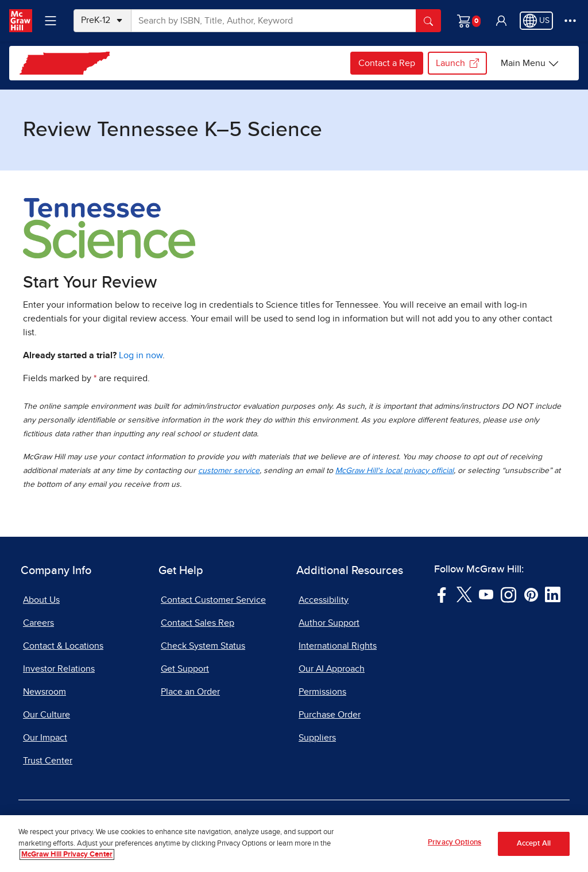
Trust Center (48, 761)
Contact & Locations (63, 646)
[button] (501, 21)
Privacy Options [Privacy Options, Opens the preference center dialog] (454, 844)
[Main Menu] (530, 63)
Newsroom (45, 692)
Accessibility (324, 600)
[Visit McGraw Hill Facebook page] (442, 594)
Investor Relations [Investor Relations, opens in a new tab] (59, 669)
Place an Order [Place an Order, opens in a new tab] (190, 692)
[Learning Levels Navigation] (51, 21)
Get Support (185, 669)
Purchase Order (330, 715)
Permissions (322, 692)
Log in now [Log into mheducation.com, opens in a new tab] (141, 355)
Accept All (534, 845)
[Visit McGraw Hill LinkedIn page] (553, 594)
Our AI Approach (332, 669)
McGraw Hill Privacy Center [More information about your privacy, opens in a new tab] (67, 856)
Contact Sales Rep (198, 623)
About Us (41, 600)
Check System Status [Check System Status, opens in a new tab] (203, 646)
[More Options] (570, 21)
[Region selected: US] (536, 21)
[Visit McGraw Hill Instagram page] (508, 594)
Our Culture (47, 715)
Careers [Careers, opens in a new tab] (38, 623)
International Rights (338, 646)
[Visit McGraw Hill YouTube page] (486, 594)
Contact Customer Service (213, 600)
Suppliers (317, 738)
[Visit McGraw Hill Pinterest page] (531, 594)
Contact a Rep (387, 63)
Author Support (329, 623)
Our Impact (45, 738)
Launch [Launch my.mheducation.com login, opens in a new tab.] (457, 63)
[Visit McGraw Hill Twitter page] (464, 594)
